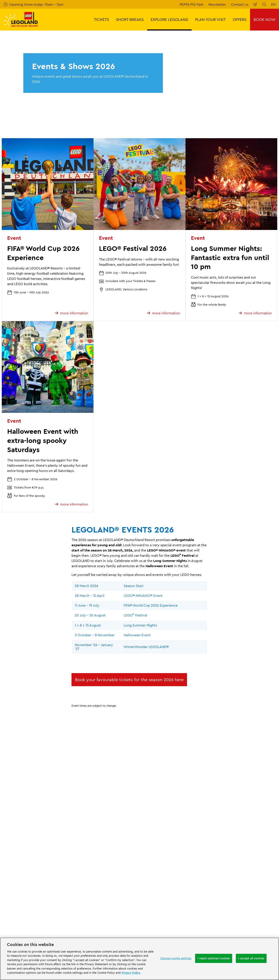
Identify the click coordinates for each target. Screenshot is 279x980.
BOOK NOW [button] (265, 20)
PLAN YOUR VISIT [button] (210, 20)
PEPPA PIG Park (191, 4)
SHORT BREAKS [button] (130, 20)
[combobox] (139, 922)
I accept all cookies (251, 958)
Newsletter (217, 4)
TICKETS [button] (101, 20)
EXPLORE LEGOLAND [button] (169, 20)
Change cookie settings (176, 958)
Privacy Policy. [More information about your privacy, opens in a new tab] (131, 973)
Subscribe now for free (105, 884)
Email (43, 861)
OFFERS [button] (240, 20)
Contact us (240, 4)
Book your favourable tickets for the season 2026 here (129, 680)
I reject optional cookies (214, 958)
